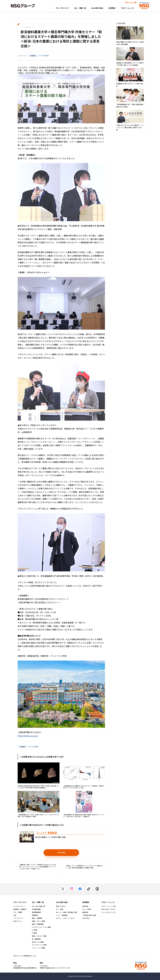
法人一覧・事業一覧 (39, 906)
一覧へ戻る (61, 852)
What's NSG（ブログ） (109, 909)
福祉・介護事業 (37, 918)
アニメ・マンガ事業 (39, 948)
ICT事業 (35, 930)
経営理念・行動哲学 (20, 909)
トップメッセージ (19, 906)
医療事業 (35, 915)
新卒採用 (85, 906)
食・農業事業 (36, 939)
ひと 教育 (60, 909)
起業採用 (85, 912)
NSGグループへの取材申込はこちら (25, 956)
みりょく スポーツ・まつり (65, 918)
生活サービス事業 (38, 942)
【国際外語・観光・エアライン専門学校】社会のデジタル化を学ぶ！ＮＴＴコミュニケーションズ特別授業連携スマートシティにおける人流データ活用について (36, 867)
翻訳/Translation (130, 2)
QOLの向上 (86, 918)
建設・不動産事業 (38, 924)
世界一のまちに (61, 906)
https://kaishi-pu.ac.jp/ (28, 736)
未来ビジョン (18, 921)
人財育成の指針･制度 (89, 915)
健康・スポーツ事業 (39, 921)
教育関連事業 (36, 912)
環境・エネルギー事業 (39, 936)
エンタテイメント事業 (39, 945)
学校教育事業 (36, 909)
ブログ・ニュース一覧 (108, 906)
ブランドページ (18, 918)
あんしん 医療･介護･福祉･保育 (66, 912)
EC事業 (34, 933)
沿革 (15, 915)
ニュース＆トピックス (108, 912)
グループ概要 (18, 912)
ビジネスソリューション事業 (41, 927)
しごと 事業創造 (62, 915)
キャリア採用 (87, 909)
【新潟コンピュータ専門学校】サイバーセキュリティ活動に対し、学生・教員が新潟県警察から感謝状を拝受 (86, 867)
